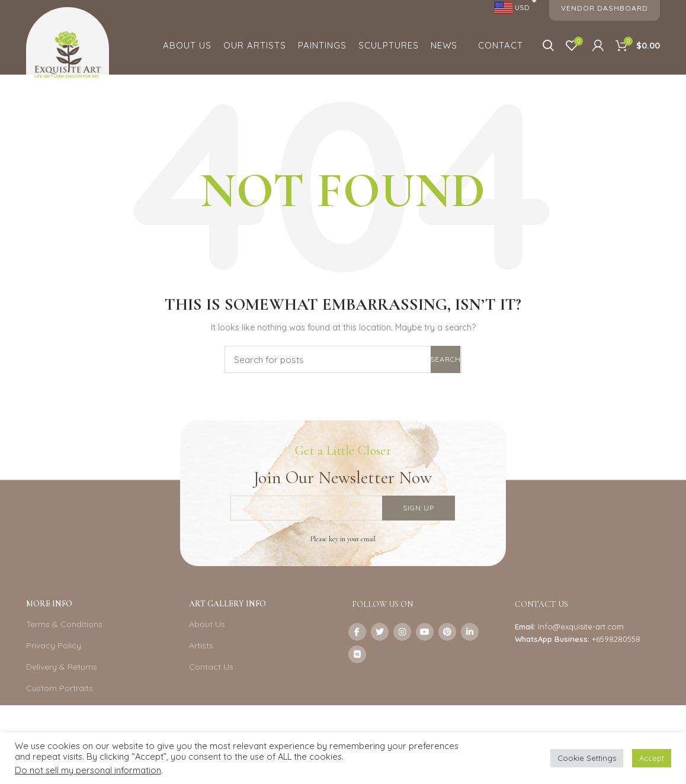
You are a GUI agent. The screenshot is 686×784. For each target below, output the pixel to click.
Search (445, 359)
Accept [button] (652, 758)
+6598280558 (616, 639)
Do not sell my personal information (88, 770)
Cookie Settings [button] (587, 758)
